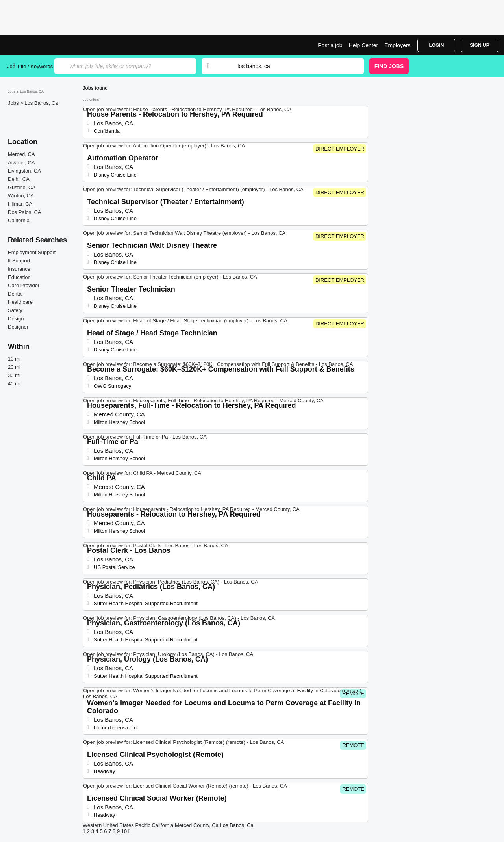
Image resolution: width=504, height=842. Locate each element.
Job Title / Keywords (30, 66)
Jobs (14, 103)
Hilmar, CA (20, 204)
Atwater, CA (21, 163)
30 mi (14, 375)
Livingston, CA (24, 171)
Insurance (19, 269)
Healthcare (20, 302)
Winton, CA (21, 196)
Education (19, 277)
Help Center (364, 45)
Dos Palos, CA (25, 212)
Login (436, 45)
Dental (15, 294)
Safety (15, 310)
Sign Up (479, 45)
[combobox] (293, 66)
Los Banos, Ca (41, 103)
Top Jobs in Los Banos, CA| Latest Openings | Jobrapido (37, 45)
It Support (19, 261)
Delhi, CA (19, 179)
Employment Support (32, 252)
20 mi (14, 367)
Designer (18, 327)
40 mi (14, 384)
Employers (397, 45)
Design (16, 319)
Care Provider (24, 285)
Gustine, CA (22, 187)
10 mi (14, 359)
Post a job (330, 45)
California (19, 220)
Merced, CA (21, 154)
